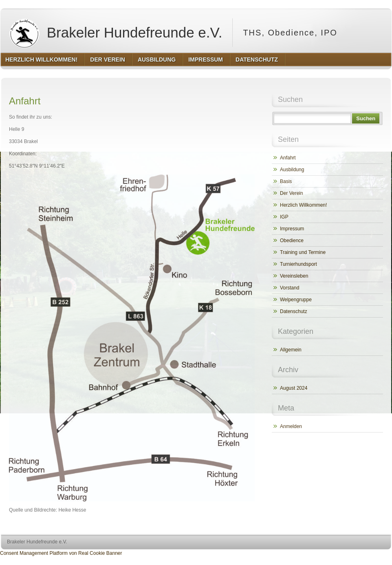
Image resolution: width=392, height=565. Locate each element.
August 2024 (294, 388)
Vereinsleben (294, 276)
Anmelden (291, 426)
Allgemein (291, 350)
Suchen (366, 118)
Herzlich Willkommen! (303, 205)
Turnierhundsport (298, 264)
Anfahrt (288, 158)
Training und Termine (303, 252)
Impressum (292, 229)
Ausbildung (292, 170)
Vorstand (290, 288)
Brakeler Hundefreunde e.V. (114, 33)
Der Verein (292, 193)
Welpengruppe (296, 300)
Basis (286, 181)
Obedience (292, 241)
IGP (284, 217)
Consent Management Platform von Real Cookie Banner (61, 553)
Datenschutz (294, 311)
